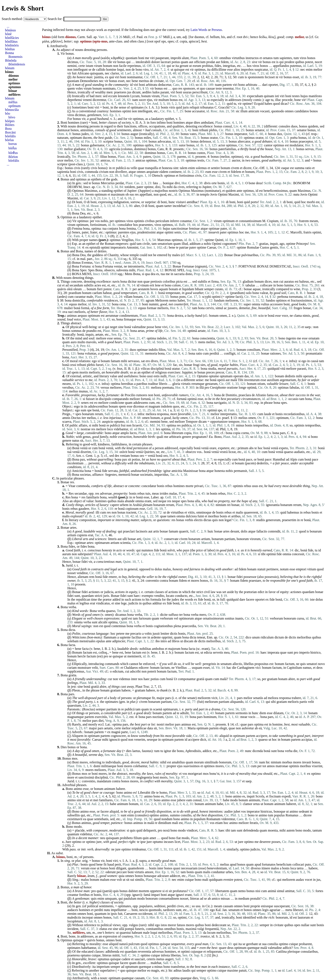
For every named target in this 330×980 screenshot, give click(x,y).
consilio (186, 815)
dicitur (132, 281)
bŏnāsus (11, 30)
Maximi (234, 194)
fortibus (84, 895)
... (8, 26)
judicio (255, 849)
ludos (156, 92)
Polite (76, 634)
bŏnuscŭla (12, 110)
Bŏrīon (13, 157)
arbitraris (175, 437)
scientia (125, 543)
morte (190, 486)
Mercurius (108, 183)
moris (164, 777)
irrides (164, 493)
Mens (129, 274)
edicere (144, 668)
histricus (266, 811)
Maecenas (164, 240)
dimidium (165, 823)
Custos (265, 247)
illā (202, 387)
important (104, 520)
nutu (296, 194)
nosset (72, 573)
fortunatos (269, 864)
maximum (118, 194)
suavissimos (191, 766)
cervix (210, 308)
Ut (175, 679)
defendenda (251, 830)
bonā (162, 293)
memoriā (124, 475)
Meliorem (162, 300)
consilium (253, 350)
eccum (113, 96)
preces (211, 372)
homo (163, 793)
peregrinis (209, 664)
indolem (166, 406)
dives (154, 361)
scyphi (207, 297)
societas (85, 475)
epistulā (95, 247)
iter (84, 418)
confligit (230, 353)
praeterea (74, 955)
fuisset (90, 399)
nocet (319, 62)
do (175, 664)
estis (157, 376)
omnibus (225, 58)
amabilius (178, 762)
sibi (273, 702)
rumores (142, 395)
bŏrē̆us (13, 153)
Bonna (9, 53)
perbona (283, 297)
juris (186, 107)
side (189, 736)
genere (187, 437)
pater (140, 187)
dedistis (290, 376)
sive (255, 62)
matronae (282, 766)
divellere (121, 172)
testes (296, 96)
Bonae (228, 255)
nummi (154, 304)
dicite (164, 615)
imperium (103, 967)
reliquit (194, 107)
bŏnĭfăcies (12, 38)
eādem (164, 172)
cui (281, 281)
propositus (261, 664)
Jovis (214, 194)
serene (93, 755)
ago (282, 244)
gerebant (252, 944)
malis (239, 512)
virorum (255, 539)
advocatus (164, 141)
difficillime (219, 70)
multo (81, 342)
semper (209, 289)
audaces (73, 910)
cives (181, 187)
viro (146, 70)
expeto (284, 448)
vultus (265, 304)
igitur (167, 471)
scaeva (67, 422)
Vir (63, 54)
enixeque (267, 906)
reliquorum (214, 952)
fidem (225, 62)
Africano (83, 73)
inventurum (252, 380)
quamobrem (136, 868)
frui (123, 425)
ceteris (151, 959)
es (158, 274)
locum (211, 933)
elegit (223, 728)
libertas (176, 955)
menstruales (87, 641)
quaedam (308, 592)
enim (309, 70)
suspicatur (261, 70)
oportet (273, 85)
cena (122, 304)
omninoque (204, 512)
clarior (115, 73)
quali (160, 437)
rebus (169, 486)
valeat (264, 293)
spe (89, 410)
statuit (261, 569)
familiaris (93, 497)
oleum (77, 289)
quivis (91, 940)
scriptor (108, 141)
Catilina (281, 952)
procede (287, 100)
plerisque (294, 952)
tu (272, 100)
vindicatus (103, 603)
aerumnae (112, 316)
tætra (300, 868)
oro (142, 456)
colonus (127, 149)
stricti (98, 596)
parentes (124, 232)
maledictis (74, 917)
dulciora (191, 516)
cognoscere (118, 736)
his (148, 599)
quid (230, 104)
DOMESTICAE (280, 266)
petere (120, 634)
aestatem (144, 289)
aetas (141, 331)
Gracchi (224, 107)
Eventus (87, 263)
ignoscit (115, 740)
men (109, 92)
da (175, 187)
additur (157, 603)
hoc (304, 202)
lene (158, 285)
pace (249, 459)
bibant (199, 289)
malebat (156, 963)
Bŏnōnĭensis (17, 64)
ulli (125, 539)
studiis (261, 520)
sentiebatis (101, 819)
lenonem (124, 96)
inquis (90, 334)
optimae (214, 228)
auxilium (273, 380)
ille (110, 62)
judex (85, 134)
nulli (163, 376)
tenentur (228, 88)
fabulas (294, 387)
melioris (163, 308)
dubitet (133, 891)
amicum (254, 111)
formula (156, 599)
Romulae (253, 247)
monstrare (84, 668)
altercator (244, 141)
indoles (162, 338)
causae (210, 88)
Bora (8, 129)
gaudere (84, 509)
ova (65, 312)
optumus (104, 959)
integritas (229, 66)
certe (82, 66)
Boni (64, 122)
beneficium (284, 864)
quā (111, 77)
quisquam (97, 73)
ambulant (207, 122)
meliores (116, 387)
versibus (68, 387)
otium (261, 384)
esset (296, 77)
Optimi (223, 194)
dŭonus (14, 76)
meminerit (134, 656)
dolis (244, 531)
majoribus (161, 191)
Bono (218, 437)
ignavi (136, 895)
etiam (219, 823)
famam (115, 361)
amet (153, 838)
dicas (284, 104)
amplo (125, 433)
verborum (166, 618)
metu (289, 910)
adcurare (163, 876)
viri (152, 58)
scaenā (158, 709)
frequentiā (212, 929)
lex (158, 429)
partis (303, 702)
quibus (300, 62)
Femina (77, 228)
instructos (252, 58)
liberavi (298, 910)
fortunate (112, 395)
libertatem (222, 891)
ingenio (291, 338)
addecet (175, 876)
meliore (101, 338)
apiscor (194, 41)
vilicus (145, 369)
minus (240, 425)
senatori (312, 664)
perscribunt (200, 92)
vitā (283, 369)
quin (146, 838)
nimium (221, 505)
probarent (305, 944)
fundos (270, 300)
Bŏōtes (10, 125)
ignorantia (273, 505)
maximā (191, 929)
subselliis (74, 815)
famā (147, 895)
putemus (296, 66)
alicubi (103, 622)
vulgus (134, 925)
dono (189, 274)
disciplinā (157, 369)
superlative (107, 970)
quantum (73, 834)
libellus (249, 664)
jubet (237, 811)
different (271, 126)
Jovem (89, 194)
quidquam (216, 880)
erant (148, 501)
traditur (153, 384)
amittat (290, 891)
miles (147, 138)
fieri (100, 289)
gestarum (211, 384)
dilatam (278, 713)
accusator (198, 111)
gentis (274, 247)
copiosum (132, 509)
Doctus (76, 418)
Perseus (217, 30)
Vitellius (181, 668)
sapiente (125, 637)
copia (183, 41)
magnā (116, 732)
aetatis (108, 728)
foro (153, 122)
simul (219, 308)
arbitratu (152, 85)
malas (173, 493)
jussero (232, 308)
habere (126, 690)
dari (265, 85)
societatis (146, 475)
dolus (158, 569)
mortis (84, 372)
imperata (273, 652)
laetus (136, 751)
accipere (262, 736)
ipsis (114, 914)
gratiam (272, 679)
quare (223, 948)
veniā (84, 448)
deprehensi (75, 100)
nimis (306, 316)
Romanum (214, 819)
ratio (308, 168)
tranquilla (151, 168)
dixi (158, 187)
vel (176, 618)
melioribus (304, 637)
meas (155, 493)
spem (75, 372)
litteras (195, 899)
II (137, 122)
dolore (156, 62)
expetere (224, 448)
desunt (235, 531)
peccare (122, 872)
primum (243, 448)
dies (129, 751)
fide (105, 471)
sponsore (189, 88)
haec (137, 596)
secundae (81, 493)
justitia (99, 77)
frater (94, 232)
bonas (201, 372)
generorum (273, 520)
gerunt (184, 66)
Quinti (219, 240)
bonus (70, 54)
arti (139, 539)
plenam (147, 505)
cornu (245, 433)
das (247, 376)
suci (71, 312)
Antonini (132, 247)
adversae (106, 493)
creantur (73, 895)
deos (319, 668)
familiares (106, 800)
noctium (158, 717)
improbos (247, 70)
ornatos (268, 58)
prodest (289, 62)
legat (228, 520)
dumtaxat (64, 130)
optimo (316, 774)
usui (150, 376)
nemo (173, 300)
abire (292, 679)
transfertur (178, 967)
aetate (202, 331)
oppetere (156, 891)
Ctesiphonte (218, 387)
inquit (274, 244)
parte (125, 732)
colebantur (140, 766)
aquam (164, 289)
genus (87, 437)
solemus (201, 168)
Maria (192, 728)
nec (303, 70)
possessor (250, 577)
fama (270, 395)
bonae (248, 289)
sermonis (242, 713)
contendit (274, 531)
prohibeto (126, 838)
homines (116, 111)
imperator (241, 134)
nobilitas (145, 649)
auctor (236, 160)
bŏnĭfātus (11, 42)
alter (137, 206)
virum (98, 66)
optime (247, 104)
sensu (117, 338)
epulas (101, 641)
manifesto (315, 96)
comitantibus (155, 929)
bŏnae (13, 91)
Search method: (13, 19)
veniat (118, 266)
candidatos (302, 111)
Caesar (212, 247)
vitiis (191, 512)
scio (261, 316)
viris (172, 107)
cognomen (229, 244)
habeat (107, 293)
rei (229, 505)
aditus (177, 970)
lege (124, 603)
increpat (88, 917)
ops (164, 41)
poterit (152, 671)
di (88, 202)
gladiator (80, 149)
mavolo (91, 342)
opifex (149, 145)
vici (258, 668)
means (67, 384)
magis (155, 970)
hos (249, 66)
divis (207, 183)
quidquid (273, 369)
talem (184, 168)
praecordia (189, 626)
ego (94, 361)
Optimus (78, 191)
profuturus (180, 891)
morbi (311, 202)
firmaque (130, 319)
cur (110, 679)
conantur (186, 221)
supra (143, 861)
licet (177, 842)
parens (182, 157)
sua (264, 944)
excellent (89, 963)
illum (244, 111)
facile (123, 66)
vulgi (201, 929)
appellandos (281, 66)
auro (74, 342)
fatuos (181, 925)
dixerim (86, 452)
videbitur (86, 834)
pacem (250, 463)
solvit (171, 550)
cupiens (82, 535)
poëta (294, 138)
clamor (247, 804)
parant (165, 92)
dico (248, 637)
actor (222, 145)
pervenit (94, 463)
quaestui (125, 933)
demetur (244, 308)
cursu (300, 618)
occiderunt (145, 914)
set (224, 592)
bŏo (8, 113)
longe (242, 387)
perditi (172, 906)
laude (268, 414)
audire (229, 811)
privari (199, 486)
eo (96, 403)
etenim (72, 914)
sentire (215, 168)
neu (103, 838)
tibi (263, 554)
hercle (82, 656)
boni (141, 58)
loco (110, 429)
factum (88, 652)
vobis (148, 634)
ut (190, 66)
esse (230, 70)
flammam (110, 637)
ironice (205, 936)
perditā (214, 353)
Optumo (202, 376)
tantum (317, 830)
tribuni (204, 130)
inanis (239, 618)
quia (122, 876)
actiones (94, 592)
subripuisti (85, 554)
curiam (72, 668)
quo (175, 88)
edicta (208, 652)
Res (71, 493)
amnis (66, 418)
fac (175, 365)
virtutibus (238, 58)
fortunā (146, 399)
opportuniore (219, 422)
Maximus (91, 191)
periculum (162, 221)
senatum (226, 664)
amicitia (177, 471)
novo (321, 664)
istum (90, 66)
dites (197, 122)
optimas (283, 387)
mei (96, 800)
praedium (75, 293)
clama (298, 316)
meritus (144, 81)
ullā (121, 929)
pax (83, 459)
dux (279, 134)
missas (225, 899)
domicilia (79, 300)
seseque (152, 740)
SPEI (181, 270)
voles (79, 88)
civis (77, 168)
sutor (182, 145)
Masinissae (191, 471)
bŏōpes (10, 121)
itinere (266, 868)
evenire (228, 880)
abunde (130, 501)
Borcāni (10, 132)
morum (199, 762)
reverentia (144, 952)
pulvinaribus (250, 255)
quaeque (186, 978)
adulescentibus (98, 406)
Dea (83, 213)
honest (81, 77)
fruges (298, 308)
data (150, 728)
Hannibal (279, 459)
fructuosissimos (301, 300)
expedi (286, 796)
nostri (161, 724)
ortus (256, 804)
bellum (215, 37)
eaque (285, 168)
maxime (233, 970)
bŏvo (12, 117)
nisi (258, 891)
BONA (76, 274)
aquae (257, 289)
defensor (205, 141)
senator (259, 130)
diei (101, 721)
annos (271, 766)
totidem (130, 187)
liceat (232, 452)
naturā (124, 944)
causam (228, 906)
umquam (111, 899)
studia (212, 369)
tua (105, 228)
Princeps (302, 244)
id (131, 85)
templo (205, 194)
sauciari (140, 959)
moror (172, 925)
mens (202, 342)
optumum (131, 967)
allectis (237, 664)
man (78, 58)
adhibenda (112, 952)
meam (218, 906)
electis (198, 520)
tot (264, 766)
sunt (77, 596)
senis (178, 232)
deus (259, 183)
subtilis (89, 285)
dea (153, 274)
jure (99, 842)
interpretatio (228, 414)
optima (96, 228)
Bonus (65, 179)
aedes (62, 297)
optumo (119, 422)
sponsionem (256, 77)
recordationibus (294, 414)
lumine (289, 285)
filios (162, 350)
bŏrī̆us (13, 148)
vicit (214, 698)
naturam (63, 138)
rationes (275, 353)
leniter (165, 634)
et (261, 58)
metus (160, 959)
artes (73, 528)
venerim (140, 740)
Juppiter (145, 191)
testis (201, 160)
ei (180, 774)
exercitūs (101, 717)
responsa (163, 414)
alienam (83, 577)
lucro (133, 433)
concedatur (149, 486)
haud (111, 864)
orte (214, 183)
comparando (120, 399)
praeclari (129, 531)
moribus (213, 516)
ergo (77, 406)
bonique (168, 183)
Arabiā (137, 505)
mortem (144, 891)
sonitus (230, 618)
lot (153, 724)
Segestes (111, 475)
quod (276, 104)
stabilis (202, 281)
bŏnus (9, 72)
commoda (92, 172)
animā (272, 891)
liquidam (188, 289)
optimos (120, 221)
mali (175, 823)
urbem (124, 505)
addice (207, 751)
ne (125, 266)
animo (78, 789)
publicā (121, 168)
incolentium (75, 463)
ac (225, 308)
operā (221, 380)
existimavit (75, 819)
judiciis (133, 603)
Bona (76, 213)
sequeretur (178, 944)
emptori (301, 569)
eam (189, 800)
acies (98, 285)
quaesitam (74, 705)
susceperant (282, 906)
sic (238, 111)
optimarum (102, 543)
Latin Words (199, 30)
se (173, 66)
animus (72, 316)
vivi (165, 327)
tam (139, 244)
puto (308, 864)
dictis (174, 634)
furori (100, 365)
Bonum (77, 652)
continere (175, 172)
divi (177, 183)
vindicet (192, 830)
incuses (169, 842)
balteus (304, 281)
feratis (254, 823)
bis (223, 37)
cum (241, 77)
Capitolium (294, 668)
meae (244, 717)
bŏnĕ (8, 34)
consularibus (309, 952)
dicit (203, 740)
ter (181, 615)
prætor (107, 599)
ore (144, 637)
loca (293, 868)
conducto (181, 596)
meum (314, 221)
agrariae (275, 910)
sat (143, 361)
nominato (109, 88)
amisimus (87, 130)
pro (207, 387)
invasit (307, 762)
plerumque (144, 698)
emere (113, 577)
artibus (236, 516)
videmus (125, 679)
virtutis (186, 384)
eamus (307, 668)
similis (139, 880)
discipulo (105, 399)
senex (85, 403)
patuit (243, 970)
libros (176, 641)
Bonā (76, 448)
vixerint (317, 766)
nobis (104, 221)
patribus (142, 384)
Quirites (149, 452)
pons (182, 297)
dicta (72, 630)
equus (73, 304)
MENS (87, 274)
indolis (153, 350)
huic (211, 531)
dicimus (73, 62)
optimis (139, 221)
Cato (161, 149)
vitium (312, 569)
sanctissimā (86, 777)
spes (284, 403)
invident (73, 929)
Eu (211, 437)
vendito (159, 596)
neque (162, 501)
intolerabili (143, 62)
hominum (210, 717)
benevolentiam (217, 868)
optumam (226, 376)
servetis (218, 652)
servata (113, 471)
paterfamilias (227, 149)
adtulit (184, 713)
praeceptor (306, 141)
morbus (287, 762)
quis (215, 520)
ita (177, 66)
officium (200, 62)
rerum (99, 414)
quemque (253, 948)
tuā (69, 452)
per (92, 221)
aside (231, 592)
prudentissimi (146, 232)
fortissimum (98, 225)
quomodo (278, 111)
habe (226, 800)
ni (277, 77)
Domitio (231, 395)
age (268, 100)
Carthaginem (246, 668)
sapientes (286, 58)
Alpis (293, 459)
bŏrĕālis (10, 136)
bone (297, 100)
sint (176, 168)
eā (260, 728)
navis (116, 281)
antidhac (192, 202)
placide (80, 830)
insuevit (214, 232)
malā (234, 380)
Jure (68, 842)
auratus (289, 281)
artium (72, 535)
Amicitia (78, 471)
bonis (165, 107)
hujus (304, 96)
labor (211, 550)
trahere (296, 698)
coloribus (169, 281)
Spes (83, 270)
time (94, 599)
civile (146, 244)
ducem (87, 138)
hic (268, 762)
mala (121, 501)
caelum (97, 293)
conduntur (218, 872)
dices (268, 281)
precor (220, 372)
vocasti (265, 111)
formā (85, 308)
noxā (166, 830)
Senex (76, 232)
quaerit (184, 531)
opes (171, 41)
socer (142, 100)
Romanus (292, 815)
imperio (304, 652)
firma (215, 281)
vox (139, 319)
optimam (76, 138)
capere (115, 505)
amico (216, 899)
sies (203, 365)
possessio (271, 577)
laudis (186, 970)
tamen (171, 516)
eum (208, 172)
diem (263, 713)
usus (255, 486)
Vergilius (127, 240)
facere (250, 599)
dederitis (263, 463)
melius (74, 391)
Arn (78, 456)
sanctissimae (180, 228)
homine (111, 70)
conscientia (207, 338)
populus (279, 815)
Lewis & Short (23, 8)
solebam (73, 641)
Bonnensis (15, 57)
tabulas (250, 285)
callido (101, 70)
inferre (175, 221)
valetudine (139, 327)
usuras (187, 92)
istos (164, 925)
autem (291, 830)
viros (303, 58)
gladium (248, 281)
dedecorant (219, 925)
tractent (131, 512)
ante (239, 191)
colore (177, 285)
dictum (279, 637)
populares (146, 906)
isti (277, 96)
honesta (167, 168)
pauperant (162, 58)
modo (234, 800)
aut (191, 62)
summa (299, 168)
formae (152, 308)
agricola (115, 149)
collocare (266, 285)
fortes (319, 891)
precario (136, 634)
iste (312, 599)
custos (201, 153)
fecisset (270, 77)
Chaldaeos (131, 668)
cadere (126, 959)
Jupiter (207, 187)
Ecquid (259, 104)
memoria (151, 353)
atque (189, 122)
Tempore (192, 422)
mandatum (104, 781)
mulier (68, 308)
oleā (70, 289)
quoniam (132, 58)
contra (164, 581)
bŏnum (10, 68)
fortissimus (187, 175)
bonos (311, 58)
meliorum (211, 702)
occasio (293, 399)
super (247, 304)
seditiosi (160, 906)
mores (195, 581)
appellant (146, 194)
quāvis (62, 289)
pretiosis (156, 281)
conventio (152, 581)
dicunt (136, 92)
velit (95, 668)
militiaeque (109, 766)
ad (67, 285)
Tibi (241, 380)
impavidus (161, 475)
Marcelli (296, 232)
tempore (234, 422)
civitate (159, 81)
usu (198, 906)
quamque (128, 978)
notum (284, 569)
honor (87, 887)
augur (134, 134)
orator (214, 138)
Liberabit (144, 793)
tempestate (173, 293)
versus (105, 387)
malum (105, 880)
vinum (144, 285)
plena (177, 626)
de (94, 70)
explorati (77, 516)
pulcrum (134, 944)
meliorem (232, 300)
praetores (120, 92)
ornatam (314, 338)
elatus (103, 929)
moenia (273, 830)
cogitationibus (163, 626)
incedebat (179, 206)
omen (223, 316)
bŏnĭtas (10, 49)
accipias (307, 740)
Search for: (55, 19)
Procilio (130, 395)
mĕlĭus (13, 102)
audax (300, 880)
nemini (72, 66)
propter (171, 766)
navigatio (220, 403)
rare (84, 122)
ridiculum (267, 637)
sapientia (63, 172)
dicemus (139, 406)
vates (193, 134)
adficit (287, 948)
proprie (255, 906)
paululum (130, 899)
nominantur (135, 77)
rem (92, 577)
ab (256, 728)
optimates (137, 107)
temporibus (261, 425)
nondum (167, 819)
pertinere (272, 569)
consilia (273, 944)
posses (276, 842)
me (147, 58)
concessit (298, 554)
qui (128, 62)
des (117, 456)
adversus (158, 952)
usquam (197, 668)
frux (120, 369)
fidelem (236, 172)
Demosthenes (89, 81)
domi (97, 766)
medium (244, 899)
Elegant (77, 618)
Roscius (89, 709)
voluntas (91, 353)
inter (134, 679)
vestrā (224, 452)
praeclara (245, 395)
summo (175, 815)
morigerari (195, 774)
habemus (293, 512)
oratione (232, 387)
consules (284, 126)
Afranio (261, 395)
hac (229, 668)
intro (164, 641)
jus (129, 92)
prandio (91, 331)
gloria (176, 384)
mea (227, 652)
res (180, 88)
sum (84, 410)
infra (292, 361)
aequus (82, 316)
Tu (164, 187)
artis (156, 531)
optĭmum (15, 106)
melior (318, 70)
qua (147, 274)
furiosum (145, 618)
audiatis (299, 452)
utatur (176, 369)
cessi (73, 365)
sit (82, 440)
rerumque (198, 384)
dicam (203, 422)
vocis (252, 717)
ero (148, 361)
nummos (147, 550)
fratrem (304, 221)
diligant (121, 868)
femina (131, 228)
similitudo (211, 762)
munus (83, 391)
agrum (150, 300)
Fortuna (85, 266)
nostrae (86, 429)
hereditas (127, 384)
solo (249, 293)
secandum (76, 285)
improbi (176, 58)
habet (181, 300)
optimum (101, 194)
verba (72, 607)
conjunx (113, 228)
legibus (84, 603)
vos (97, 221)
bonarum (88, 414)
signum (201, 266)
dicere (247, 168)
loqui (120, 70)
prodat (211, 62)
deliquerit (150, 830)
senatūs (258, 698)
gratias (264, 244)
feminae (194, 228)
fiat (178, 838)
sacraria (179, 274)
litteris (112, 539)
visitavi (181, 202)
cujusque (197, 952)
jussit (156, 634)
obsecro (109, 270)
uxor (60, 160)
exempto (147, 596)
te (90, 183)
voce (285, 316)
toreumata (296, 297)
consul (228, 126)
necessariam (189, 868)
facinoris (141, 531)
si (93, 266)
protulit (255, 899)
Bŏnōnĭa (11, 60)
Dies (64, 747)
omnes (289, 111)
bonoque (279, 811)
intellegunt (80, 70)
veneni (87, 100)
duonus (199, 37)
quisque (179, 70)
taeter (168, 206)
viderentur (228, 819)
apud (233, 864)
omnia (256, 304)
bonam (173, 289)
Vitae (72, 486)
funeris (140, 929)
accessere (276, 304)
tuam (218, 85)
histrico (315, 652)
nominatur (213, 191)
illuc (278, 100)
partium (230, 539)
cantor (268, 145)
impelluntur (119, 910)
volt (119, 880)
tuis (148, 493)
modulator (296, 145)
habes (268, 104)
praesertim (289, 520)
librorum (177, 433)
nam (135, 100)
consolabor (125, 225)
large (80, 433)
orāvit (123, 452)
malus (167, 569)
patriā (107, 891)
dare (242, 599)
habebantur (89, 948)
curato (219, 289)
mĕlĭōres (14, 95)
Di (74, 202)
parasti (302, 369)
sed (105, 96)
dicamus (121, 615)
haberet (291, 804)
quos (176, 406)
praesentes (146, 225)
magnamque (76, 717)
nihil (163, 762)
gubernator (97, 145)
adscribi (135, 671)
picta (179, 281)
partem (227, 85)
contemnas (118, 626)
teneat (201, 637)
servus (309, 149)
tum (276, 58)
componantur (187, 679)
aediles (147, 92)
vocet (309, 880)
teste (219, 88)
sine (121, 327)
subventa (122, 270)
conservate (171, 539)
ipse (143, 842)
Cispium (273, 221)
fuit (74, 73)
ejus (149, 100)
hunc (172, 202)
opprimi (167, 637)
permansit (240, 471)
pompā (129, 929)
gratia (72, 675)
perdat (120, 183)
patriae (184, 247)
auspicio (108, 422)
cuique (189, 880)
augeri (169, 959)
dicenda (258, 751)
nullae (305, 925)
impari (156, 895)
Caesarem (131, 914)
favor (272, 592)
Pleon (76, 690)
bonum (108, 66)
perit (118, 864)
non (116, 66)
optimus (200, 70)
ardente (156, 637)
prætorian (250, 592)
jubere (181, 800)
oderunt (111, 872)
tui (87, 800)
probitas (208, 66)
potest (309, 62)
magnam (154, 406)
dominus (140, 149)
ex (146, 37)
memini (155, 422)
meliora (156, 387)
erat (91, 535)
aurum (67, 554)
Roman (110, 244)
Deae (237, 255)
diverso (256, 868)
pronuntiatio (314, 353)
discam (188, 641)
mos (75, 758)
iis (86, 406)
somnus (76, 331)
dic (297, 550)
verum (85, 868)
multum (164, 100)
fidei (84, 562)
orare (213, 448)
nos (140, 679)
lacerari (166, 62)
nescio (144, 910)
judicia (109, 592)
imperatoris (118, 247)
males (176, 255)
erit (152, 285)
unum (256, 637)
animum (110, 789)
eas (132, 194)
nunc (248, 751)
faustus (147, 751)
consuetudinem (169, 899)
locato (170, 596)
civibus (150, 221)
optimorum (186, 618)
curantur (80, 297)
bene (135, 81)
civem (235, 168)
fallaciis (262, 531)
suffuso (174, 615)
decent (135, 762)
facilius (136, 637)
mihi (170, 187)
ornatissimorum (213, 618)
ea (128, 168)
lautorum (304, 917)
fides (218, 66)
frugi (196, 365)
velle (134, 168)
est (274, 62)
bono (139, 70)
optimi (127, 111)
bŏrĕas (9, 140)
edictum (118, 671)
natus (76, 440)
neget (114, 327)
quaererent (251, 512)
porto (254, 202)
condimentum (129, 316)
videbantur (121, 429)
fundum (219, 300)
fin (214, 955)
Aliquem (77, 736)
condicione (117, 403)
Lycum (135, 96)
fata (155, 183)
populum (200, 819)
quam (185, 62)
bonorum (243, 539)
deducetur (165, 85)
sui (132, 880)
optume (214, 376)
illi (97, 512)
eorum (197, 66)
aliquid (224, 736)
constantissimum (250, 221)
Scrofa (260, 796)
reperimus (134, 66)
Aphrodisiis (193, 751)
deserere (265, 842)
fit (153, 698)
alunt (185, 58)
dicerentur (99, 100)
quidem (313, 126)
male (90, 297)
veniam (125, 456)
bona (86, 228)
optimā (192, 331)
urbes (229, 872)
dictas (207, 520)
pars (283, 433)
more (71, 777)
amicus (105, 160)
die (234, 668)
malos (275, 868)
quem (71, 88)
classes (112, 122)
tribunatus (207, 107)
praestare (255, 581)
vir (115, 62)
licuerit (137, 425)
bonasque (150, 876)
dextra (179, 316)
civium (104, 172)
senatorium (165, 244)
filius (104, 157)
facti (238, 297)
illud (185, 244)
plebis (213, 130)
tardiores (169, 910)
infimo (161, 122)
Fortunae (188, 266)
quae (141, 168)
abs (251, 448)
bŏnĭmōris (12, 45)
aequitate (152, 172)
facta (72, 645)
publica (187, 425)
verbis (189, 520)
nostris (173, 191)
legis (265, 910)
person (159, 448)
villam (128, 297)
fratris (307, 232)
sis (181, 365)
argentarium (288, 380)
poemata (168, 387)
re (114, 168)
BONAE (263, 266)
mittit (116, 955)
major (160, 698)
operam (238, 376)
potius (176, 62)
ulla (197, 501)
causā (314, 361)
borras (13, 144)
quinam (269, 96)
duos (294, 126)
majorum (174, 649)
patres (147, 157)
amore (149, 872)
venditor (82, 573)
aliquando (237, 702)
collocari (298, 864)
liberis (163, 384)
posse (150, 327)
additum (195, 244)
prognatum (199, 437)
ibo (157, 641)
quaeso (289, 452)
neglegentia (144, 777)
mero (203, 615)
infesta (165, 955)
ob (127, 194)
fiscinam (275, 796)
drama (216, 709)
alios (237, 70)
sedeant (304, 811)
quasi (177, 868)
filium (138, 838)
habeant (137, 933)
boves (154, 289)
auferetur (248, 728)
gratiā (200, 679)
